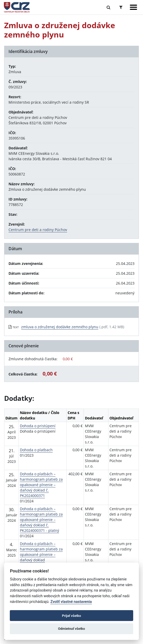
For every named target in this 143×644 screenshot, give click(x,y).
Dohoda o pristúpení (38, 426)
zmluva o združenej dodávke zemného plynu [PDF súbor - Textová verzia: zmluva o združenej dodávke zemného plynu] (60, 327)
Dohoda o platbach (36, 450)
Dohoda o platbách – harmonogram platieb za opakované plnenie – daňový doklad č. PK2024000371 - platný (41, 520)
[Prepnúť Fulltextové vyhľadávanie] (109, 7)
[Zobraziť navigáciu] (133, 7)
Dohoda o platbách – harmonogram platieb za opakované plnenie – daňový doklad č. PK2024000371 (41, 485)
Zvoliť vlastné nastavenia (71, 602)
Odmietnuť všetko (71, 629)
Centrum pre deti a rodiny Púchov (38, 230)
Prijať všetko (71, 616)
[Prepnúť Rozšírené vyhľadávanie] (121, 7)
